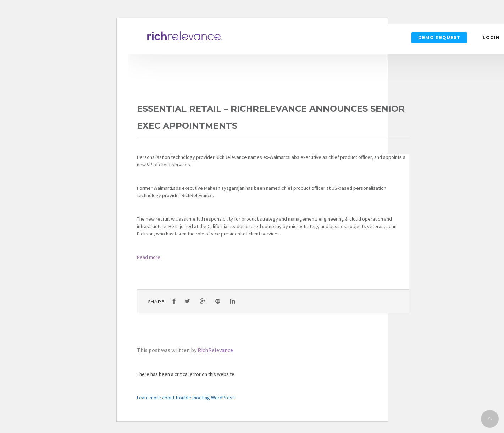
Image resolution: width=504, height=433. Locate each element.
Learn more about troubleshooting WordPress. (186, 398)
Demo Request (439, 37)
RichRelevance (215, 350)
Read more (149, 257)
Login (491, 37)
